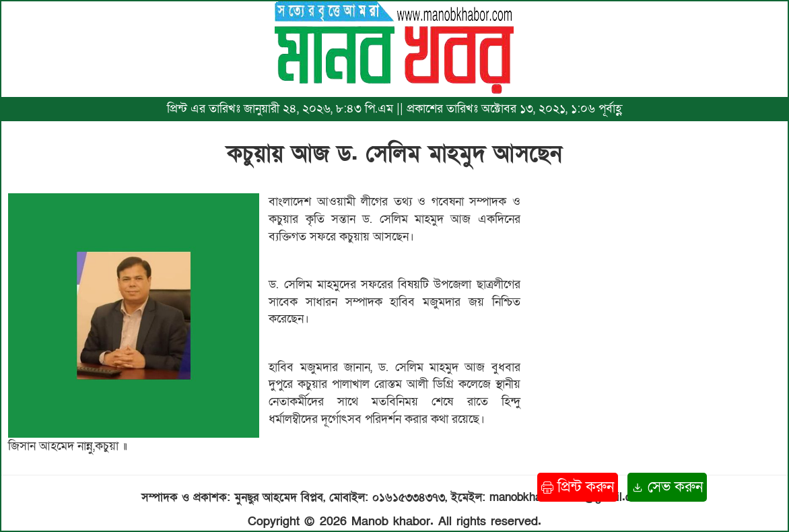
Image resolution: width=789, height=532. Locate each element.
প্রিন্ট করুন (578, 487)
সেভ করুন (667, 487)
